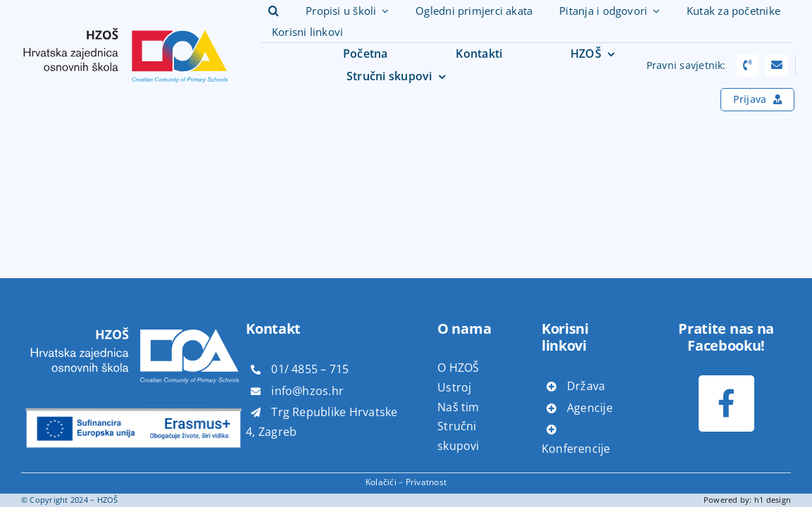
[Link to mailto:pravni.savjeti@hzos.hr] (777, 65)
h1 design (773, 500)
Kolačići (381, 482)
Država (586, 386)
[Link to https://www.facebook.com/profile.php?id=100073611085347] (726, 403)
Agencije (590, 408)
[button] (274, 11)
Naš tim (458, 407)
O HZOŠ (458, 368)
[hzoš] (126, 19)
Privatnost (426, 482)
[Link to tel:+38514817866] (748, 65)
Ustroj (454, 387)
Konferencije (576, 449)
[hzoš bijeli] (133, 319)
